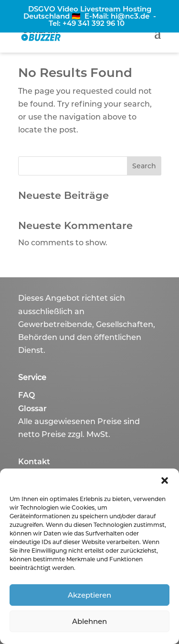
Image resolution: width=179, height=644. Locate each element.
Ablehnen (89, 621)
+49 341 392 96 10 (94, 23)
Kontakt (34, 462)
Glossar (32, 409)
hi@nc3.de (130, 16)
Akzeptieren (89, 595)
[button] (165, 480)
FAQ (26, 395)
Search (144, 166)
